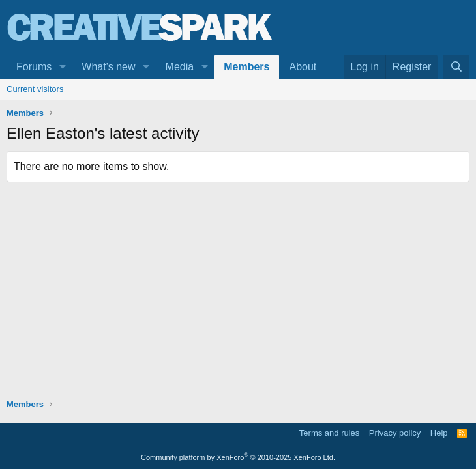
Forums (34, 67)
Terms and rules (329, 433)
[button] (62, 67)
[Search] (456, 67)
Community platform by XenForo (238, 457)
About (303, 67)
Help (439, 433)
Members (246, 67)
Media (180, 67)
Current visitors (35, 89)
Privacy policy (395, 433)
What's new (108, 67)
